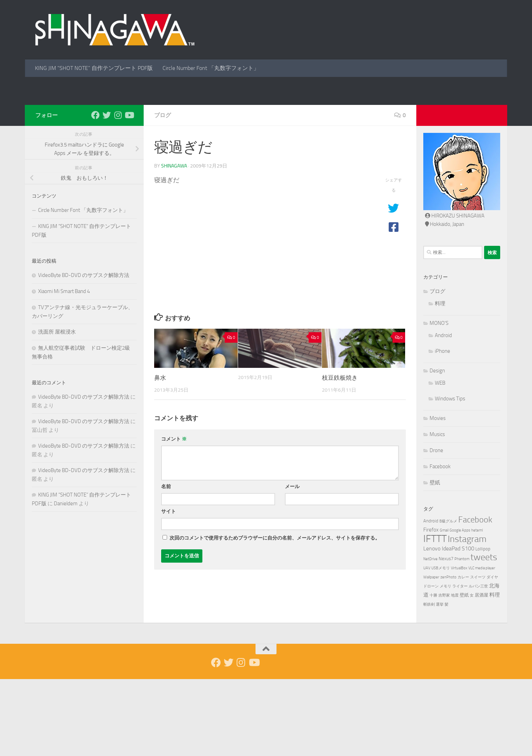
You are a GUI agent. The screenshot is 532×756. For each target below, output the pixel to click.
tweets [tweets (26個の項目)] (484, 634)
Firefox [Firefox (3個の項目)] (431, 607)
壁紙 (435, 559)
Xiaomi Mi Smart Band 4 (64, 368)
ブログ (163, 192)
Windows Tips (450, 476)
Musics (437, 511)
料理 (440, 380)
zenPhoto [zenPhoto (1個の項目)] (448, 654)
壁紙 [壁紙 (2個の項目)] (464, 672)
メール (292, 564)
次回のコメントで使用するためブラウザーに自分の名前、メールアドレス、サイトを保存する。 (275, 615)
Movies (438, 495)
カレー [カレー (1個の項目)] (463, 654)
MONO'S (439, 400)
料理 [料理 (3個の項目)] (495, 672)
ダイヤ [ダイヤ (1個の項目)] (492, 654)
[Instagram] (118, 192)
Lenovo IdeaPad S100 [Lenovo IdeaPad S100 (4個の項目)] (449, 625)
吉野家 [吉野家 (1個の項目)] (444, 672)
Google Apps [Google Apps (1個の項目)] (460, 607)
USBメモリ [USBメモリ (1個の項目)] (441, 645)
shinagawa (174, 243)
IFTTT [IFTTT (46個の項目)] (435, 616)
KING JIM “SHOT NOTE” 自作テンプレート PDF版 (94, 68)
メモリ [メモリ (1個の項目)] (445, 663)
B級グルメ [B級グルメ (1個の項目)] (448, 598)
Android (443, 412)
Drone (436, 527)
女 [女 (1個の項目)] (472, 672)
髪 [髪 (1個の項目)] (447, 681)
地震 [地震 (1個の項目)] (455, 672)
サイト (168, 588)
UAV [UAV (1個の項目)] (427, 645)
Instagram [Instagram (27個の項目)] (467, 616)
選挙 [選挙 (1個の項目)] (440, 681)
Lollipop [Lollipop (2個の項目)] (483, 626)
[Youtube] (129, 192)
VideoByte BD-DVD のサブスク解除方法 (84, 352)
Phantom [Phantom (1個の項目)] (462, 636)
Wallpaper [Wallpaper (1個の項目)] (431, 654)
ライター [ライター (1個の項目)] (460, 663)
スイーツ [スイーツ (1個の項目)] (478, 654)
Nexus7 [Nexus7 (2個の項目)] (446, 636)
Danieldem (66, 580)
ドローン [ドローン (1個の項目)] (431, 663)
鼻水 (160, 455)
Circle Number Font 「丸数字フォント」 (211, 68)
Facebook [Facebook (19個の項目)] (475, 596)
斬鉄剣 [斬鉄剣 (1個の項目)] (429, 681)
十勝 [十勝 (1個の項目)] (433, 672)
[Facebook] (95, 192)
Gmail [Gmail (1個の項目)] (444, 607)
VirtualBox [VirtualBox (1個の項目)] (459, 645)
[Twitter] (107, 192)
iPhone (443, 428)
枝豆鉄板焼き (340, 455)
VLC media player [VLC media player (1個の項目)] (482, 645)
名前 (166, 564)
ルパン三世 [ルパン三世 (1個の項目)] (478, 663)
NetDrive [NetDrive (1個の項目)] (430, 636)
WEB (440, 460)
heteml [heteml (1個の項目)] (477, 607)
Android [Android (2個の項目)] (431, 598)
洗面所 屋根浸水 (57, 409)
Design (437, 448)
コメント (174, 516)
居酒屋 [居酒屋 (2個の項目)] (481, 672)
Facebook (440, 543)
